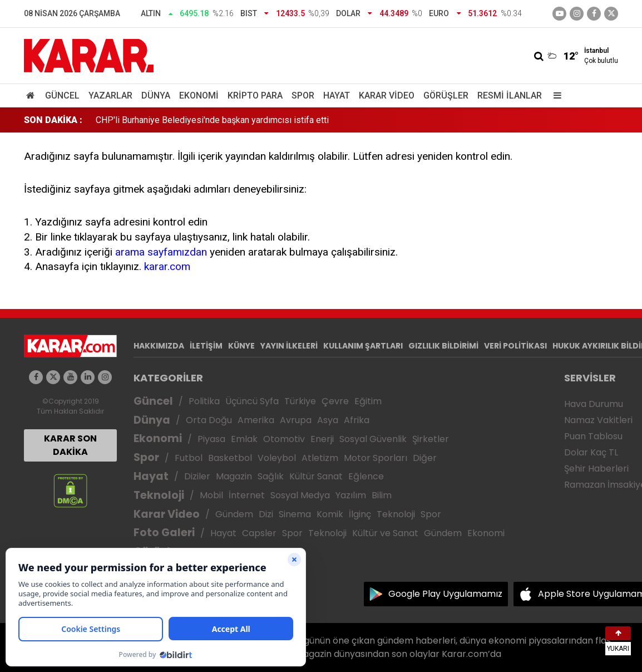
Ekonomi (199, 95)
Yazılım (351, 495)
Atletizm (320, 458)
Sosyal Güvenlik (373, 439)
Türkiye (300, 401)
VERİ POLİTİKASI (515, 346)
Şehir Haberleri (596, 469)
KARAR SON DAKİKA (70, 445)
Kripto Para (255, 95)
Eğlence (366, 476)
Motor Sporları (376, 458)
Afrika (357, 420)
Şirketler (431, 439)
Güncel (62, 95)
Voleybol (277, 458)
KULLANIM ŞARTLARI (363, 346)
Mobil (211, 495)
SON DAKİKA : (53, 120)
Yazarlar (110, 95)
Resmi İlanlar (510, 95)
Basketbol (230, 458)
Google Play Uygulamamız (445, 594)
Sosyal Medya (300, 495)
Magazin (234, 476)
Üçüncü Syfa (252, 401)
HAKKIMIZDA (159, 346)
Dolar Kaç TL (591, 452)
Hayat (337, 95)
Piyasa (211, 439)
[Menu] (555, 95)
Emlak (244, 439)
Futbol (189, 458)
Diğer (425, 458)
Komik (330, 514)
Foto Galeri (164, 533)
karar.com (167, 266)
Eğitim (368, 401)
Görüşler (446, 95)
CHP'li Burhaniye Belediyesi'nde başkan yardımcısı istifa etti (212, 120)
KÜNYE (241, 346)
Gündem (234, 514)
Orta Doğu (209, 420)
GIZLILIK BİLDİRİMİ (443, 346)
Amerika (256, 420)
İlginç (360, 514)
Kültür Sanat (316, 476)
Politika (204, 401)
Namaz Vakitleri (598, 420)
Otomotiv (284, 439)
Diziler (197, 476)
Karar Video (387, 95)
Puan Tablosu (593, 436)
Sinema (295, 514)
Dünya (156, 95)
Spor (303, 95)
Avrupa (296, 420)
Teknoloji (159, 495)
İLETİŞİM (206, 346)
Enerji (322, 439)
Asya (328, 420)
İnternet (247, 495)
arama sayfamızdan (161, 252)
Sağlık (271, 476)
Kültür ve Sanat (385, 533)
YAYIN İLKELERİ (289, 346)
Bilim (382, 495)
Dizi (266, 514)
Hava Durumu (594, 404)
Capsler (259, 533)
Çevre (335, 401)
